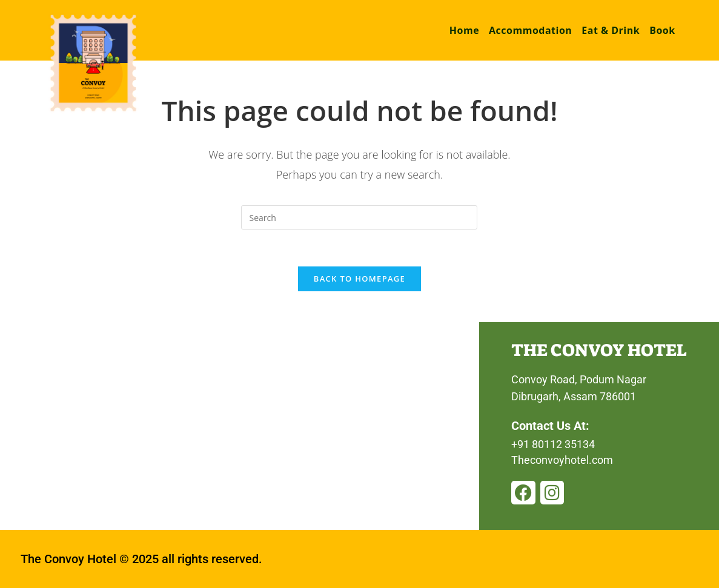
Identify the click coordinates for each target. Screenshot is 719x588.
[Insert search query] (359, 217)
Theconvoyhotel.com (562, 460)
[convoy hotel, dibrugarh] (240, 426)
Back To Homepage (359, 279)
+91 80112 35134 (553, 444)
